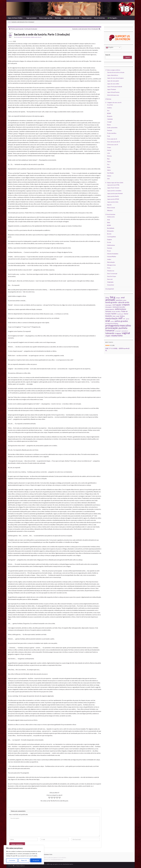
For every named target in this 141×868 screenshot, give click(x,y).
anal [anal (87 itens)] (123, 297)
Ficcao (109, 251)
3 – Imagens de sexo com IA (113, 102)
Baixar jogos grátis (46, 18)
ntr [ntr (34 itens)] (124, 319)
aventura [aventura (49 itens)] (119, 300)
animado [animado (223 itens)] (110, 300)
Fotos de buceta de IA (114, 142)
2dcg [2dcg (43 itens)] (107, 298)
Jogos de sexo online (113, 84)
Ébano (109, 125)
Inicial (9, 22)
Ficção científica (112, 133)
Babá (109, 222)
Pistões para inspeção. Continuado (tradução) (24, 29)
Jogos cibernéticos (113, 75)
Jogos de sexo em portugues (115, 78)
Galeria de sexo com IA (71, 18)
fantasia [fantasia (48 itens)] (108, 311)
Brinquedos (110, 231)
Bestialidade (111, 228)
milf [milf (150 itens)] (120, 318)
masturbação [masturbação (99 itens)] (111, 318)
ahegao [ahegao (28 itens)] (118, 298)
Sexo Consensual (112, 274)
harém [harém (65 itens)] (114, 314)
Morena (109, 156)
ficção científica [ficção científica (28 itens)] (116, 311)
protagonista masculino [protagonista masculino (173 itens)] (118, 325)
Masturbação (111, 262)
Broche (40, 37)
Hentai (109, 150)
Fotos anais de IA (112, 139)
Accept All (36, 860)
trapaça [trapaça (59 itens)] (118, 333)
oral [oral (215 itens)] (108, 321)
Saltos (109, 170)
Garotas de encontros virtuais (116, 72)
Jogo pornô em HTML (113, 185)
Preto (109, 268)
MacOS (109, 205)
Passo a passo (87, 18)
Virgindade (110, 282)
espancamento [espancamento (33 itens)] (110, 309)
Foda (109, 136)
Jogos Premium (112, 89)
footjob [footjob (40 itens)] (108, 314)
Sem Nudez (110, 173)
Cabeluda (110, 119)
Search (108, 55)
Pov (108, 164)
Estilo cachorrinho (112, 128)
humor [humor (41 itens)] (126, 314)
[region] (24, 855)
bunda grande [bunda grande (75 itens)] (111, 302)
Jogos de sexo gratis (113, 81)
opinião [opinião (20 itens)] (127, 319)
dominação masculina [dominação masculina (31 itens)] (119, 307)
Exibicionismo (111, 245)
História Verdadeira (113, 254)
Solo (108, 179)
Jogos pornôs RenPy (113, 196)
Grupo (109, 147)
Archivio (18, 37)
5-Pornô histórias (26, 37)
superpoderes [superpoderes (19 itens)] (125, 331)
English (110, 48)
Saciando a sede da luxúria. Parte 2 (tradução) (85, 29)
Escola (109, 242)
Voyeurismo (111, 285)
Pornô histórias (100, 18)
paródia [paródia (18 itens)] (112, 321)
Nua (108, 159)
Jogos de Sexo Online (16, 18)
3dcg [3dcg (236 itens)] (112, 297)
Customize (12, 860)
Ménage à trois (111, 265)
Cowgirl (109, 122)
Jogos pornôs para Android (115, 193)
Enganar (110, 239)
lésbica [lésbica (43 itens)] (122, 316)
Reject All (24, 860)
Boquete (110, 116)
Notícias (58, 18)
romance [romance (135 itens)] (110, 330)
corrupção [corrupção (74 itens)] (117, 305)
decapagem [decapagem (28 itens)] (109, 307)
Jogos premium (31, 18)
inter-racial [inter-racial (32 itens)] (116, 316)
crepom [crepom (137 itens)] (126, 305)
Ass (108, 111)
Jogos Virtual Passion (113, 92)
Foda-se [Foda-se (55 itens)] (124, 311)
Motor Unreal (111, 208)
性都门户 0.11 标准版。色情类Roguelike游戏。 (117, 349)
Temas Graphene (20, 866)
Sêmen (109, 176)
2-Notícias (108, 99)
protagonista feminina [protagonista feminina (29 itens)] (112, 323)
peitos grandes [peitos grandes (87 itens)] (121, 321)
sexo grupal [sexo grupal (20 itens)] (118, 331)
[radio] (49, 798)
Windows (110, 210)
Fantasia (110, 130)
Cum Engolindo (111, 237)
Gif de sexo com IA (113, 145)
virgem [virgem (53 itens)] (108, 336)
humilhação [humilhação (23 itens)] (120, 314)
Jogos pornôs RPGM (113, 199)
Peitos (109, 162)
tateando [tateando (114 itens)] (110, 333)
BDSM (109, 113)
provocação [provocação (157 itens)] (112, 328)
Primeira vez (111, 271)
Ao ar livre (110, 105)
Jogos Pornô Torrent (113, 188)
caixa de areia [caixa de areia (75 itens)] (123, 302)
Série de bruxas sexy (113, 95)
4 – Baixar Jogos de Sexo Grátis (114, 183)
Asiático (110, 108)
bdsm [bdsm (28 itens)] (125, 300)
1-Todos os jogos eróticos (113, 70)
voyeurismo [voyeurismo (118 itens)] (117, 336)
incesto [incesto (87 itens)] (109, 316)
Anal (108, 220)
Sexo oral (110, 279)
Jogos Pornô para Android (115, 87)
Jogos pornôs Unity (113, 202)
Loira (109, 153)
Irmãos (109, 259)
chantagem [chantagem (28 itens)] (109, 305)
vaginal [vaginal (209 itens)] (126, 333)
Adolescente (34, 37)
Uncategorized (110, 289)
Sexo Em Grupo (112, 276)
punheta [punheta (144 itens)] (123, 328)
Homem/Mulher (112, 256)
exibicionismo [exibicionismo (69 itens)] (120, 309)
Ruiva (109, 167)
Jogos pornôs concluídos (114, 191)
